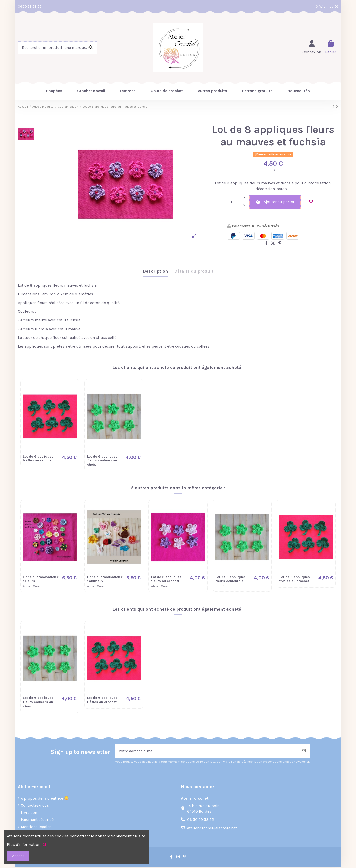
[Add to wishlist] (311, 202)
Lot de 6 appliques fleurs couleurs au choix (102, 461)
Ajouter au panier (275, 202)
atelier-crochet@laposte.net (212, 829)
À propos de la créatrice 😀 (45, 799)
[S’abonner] (304, 751)
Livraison (29, 813)
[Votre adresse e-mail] (207, 751)
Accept (18, 856)
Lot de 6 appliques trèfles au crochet (38, 459)
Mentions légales (36, 828)
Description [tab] (155, 271)
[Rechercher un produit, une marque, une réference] (91, 48)
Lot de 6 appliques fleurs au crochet (166, 579)
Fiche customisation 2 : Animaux (105, 579)
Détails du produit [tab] (194, 271)
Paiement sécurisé (37, 820)
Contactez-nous (35, 806)
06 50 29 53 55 (30, 7)
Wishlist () (326, 7)
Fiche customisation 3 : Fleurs (41, 579)
